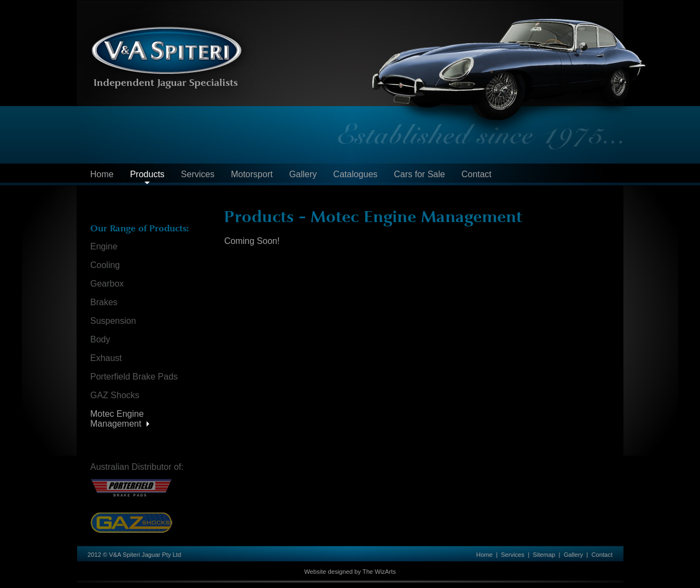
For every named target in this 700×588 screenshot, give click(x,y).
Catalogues (355, 174)
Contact (477, 174)
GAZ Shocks (115, 395)
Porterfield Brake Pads (134, 377)
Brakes (104, 302)
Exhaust (106, 358)
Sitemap (544, 555)
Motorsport (252, 174)
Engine (104, 246)
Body (100, 339)
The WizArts (379, 572)
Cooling (105, 265)
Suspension (113, 321)
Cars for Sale (419, 174)
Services (198, 174)
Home (102, 174)
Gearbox (107, 284)
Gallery (303, 174)
